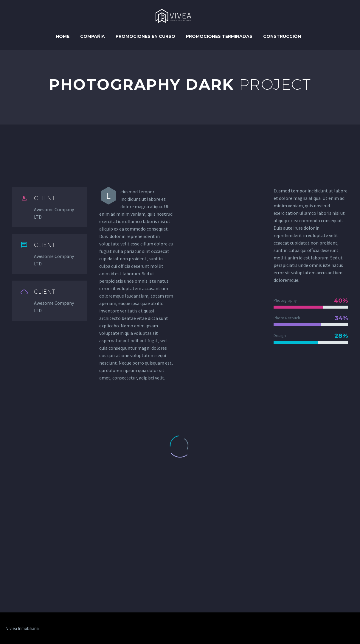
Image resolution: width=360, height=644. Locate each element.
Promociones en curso (145, 36)
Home (63, 36)
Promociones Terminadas (219, 36)
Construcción (282, 36)
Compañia (93, 36)
